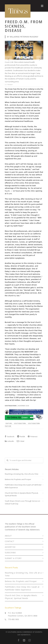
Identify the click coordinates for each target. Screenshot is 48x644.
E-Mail (20, 441)
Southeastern (20, 423)
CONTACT (10, 541)
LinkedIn (9, 441)
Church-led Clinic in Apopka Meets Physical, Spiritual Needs (22, 494)
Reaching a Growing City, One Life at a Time (22, 474)
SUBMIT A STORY (13, 558)
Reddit (21, 436)
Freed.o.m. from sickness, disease (24, 26)
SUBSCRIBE (10, 553)
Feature (9, 423)
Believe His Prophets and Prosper (18, 479)
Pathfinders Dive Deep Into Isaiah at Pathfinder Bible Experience (23, 486)
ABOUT (8, 536)
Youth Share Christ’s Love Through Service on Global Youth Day (22, 502)
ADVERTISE (10, 547)
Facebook (10, 436)
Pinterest (33, 436)
